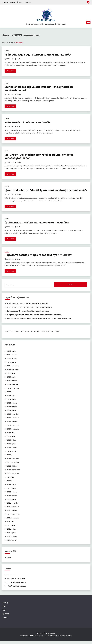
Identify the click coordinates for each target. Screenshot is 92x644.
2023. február (12, 454)
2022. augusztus (13, 477)
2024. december (13, 388)
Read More (10, 71)
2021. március (12, 540)
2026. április (11, 354)
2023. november (13, 421)
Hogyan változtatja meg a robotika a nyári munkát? (40, 258)
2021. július (11, 525)
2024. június (11, 395)
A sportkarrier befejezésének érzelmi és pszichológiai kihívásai (29, 310)
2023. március (12, 451)
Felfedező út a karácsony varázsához (30, 122)
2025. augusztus (13, 373)
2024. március (12, 406)
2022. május (11, 488)
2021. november (13, 510)
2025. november (13, 369)
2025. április (11, 380)
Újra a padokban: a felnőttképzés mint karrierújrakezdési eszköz (43, 192)
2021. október (12, 514)
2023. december (13, 417)
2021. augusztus (13, 521)
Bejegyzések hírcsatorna (16, 582)
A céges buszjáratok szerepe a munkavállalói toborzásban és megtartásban (34, 318)
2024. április (11, 402)
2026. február (12, 362)
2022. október (12, 469)
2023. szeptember (14, 428)
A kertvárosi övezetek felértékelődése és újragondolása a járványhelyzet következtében (39, 321)
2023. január (11, 458)
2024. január (11, 414)
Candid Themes (66, 639)
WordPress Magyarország (16, 589)
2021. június (11, 528)
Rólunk (13, 2)
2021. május (11, 532)
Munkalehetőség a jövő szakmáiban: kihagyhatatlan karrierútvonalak (40, 89)
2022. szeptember (14, 473)
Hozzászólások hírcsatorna (17, 585)
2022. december (13, 462)
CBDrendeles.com (41, 334)
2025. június (11, 377)
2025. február (12, 384)
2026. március (12, 358)
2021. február (12, 543)
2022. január (11, 503)
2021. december (13, 506)
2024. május (11, 399)
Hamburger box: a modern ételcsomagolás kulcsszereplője (28, 307)
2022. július (11, 480)
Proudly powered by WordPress (32, 639)
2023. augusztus (13, 432)
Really (19, 59)
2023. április (11, 447)
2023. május (11, 443)
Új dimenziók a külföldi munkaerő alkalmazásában (39, 226)
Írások (19, 2)
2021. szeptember (14, 517)
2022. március (12, 495)
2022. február (12, 499)
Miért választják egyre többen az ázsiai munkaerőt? (39, 55)
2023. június (11, 439)
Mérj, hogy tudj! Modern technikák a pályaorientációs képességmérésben (40, 156)
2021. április (11, 536)
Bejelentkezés (12, 578)
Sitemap (5, 621)
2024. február (12, 410)
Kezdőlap (5, 2)
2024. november (13, 391)
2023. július (11, 436)
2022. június (11, 484)
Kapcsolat (27, 2)
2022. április (11, 491)
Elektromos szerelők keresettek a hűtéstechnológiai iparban (28, 314)
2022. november (13, 465)
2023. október (12, 425)
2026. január (11, 365)
